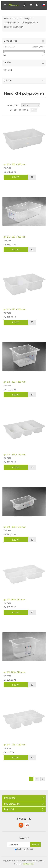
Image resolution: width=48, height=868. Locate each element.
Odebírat (20, 849)
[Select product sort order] (31, 105)
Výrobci (8, 63)
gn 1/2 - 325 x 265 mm (15, 309)
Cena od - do (10, 41)
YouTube (27, 825)
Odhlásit (30, 849)
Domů (7, 19)
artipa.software (21, 861)
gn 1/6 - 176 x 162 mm (15, 745)
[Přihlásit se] (19, 844)
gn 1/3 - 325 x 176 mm (15, 454)
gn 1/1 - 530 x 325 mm (15, 164)
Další (43, 779)
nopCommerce (28, 864)
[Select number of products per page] (34, 110)
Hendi (10, 70)
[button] (5, 5)
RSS (21, 825)
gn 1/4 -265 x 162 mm (14, 600)
